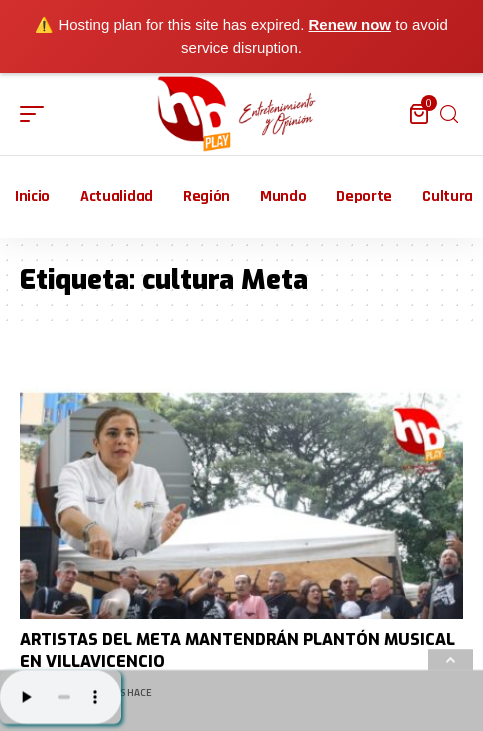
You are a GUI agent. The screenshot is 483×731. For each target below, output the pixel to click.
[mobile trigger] (37, 114)
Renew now (350, 24)
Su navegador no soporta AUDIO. (60, 697)
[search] (449, 114)
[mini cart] (420, 114)
